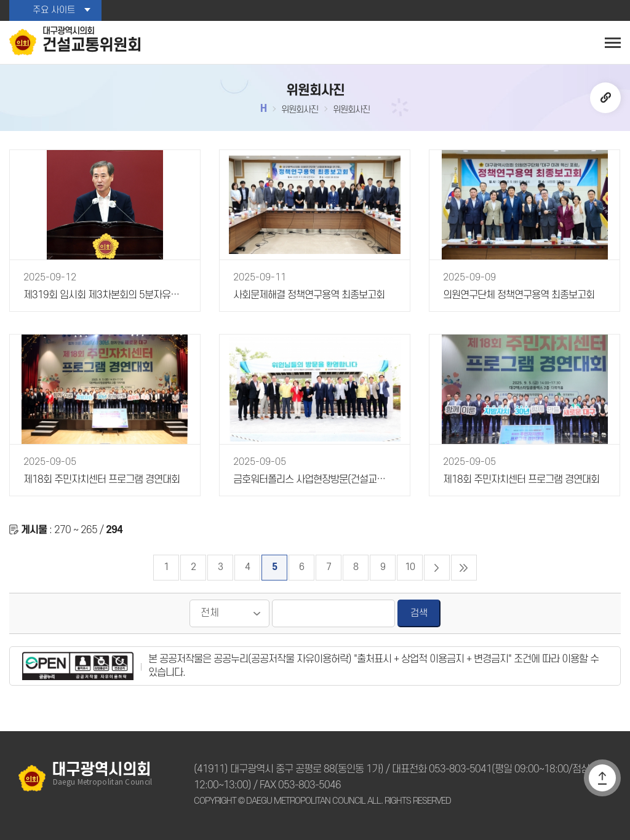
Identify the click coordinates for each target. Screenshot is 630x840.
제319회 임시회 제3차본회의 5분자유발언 (104, 295)
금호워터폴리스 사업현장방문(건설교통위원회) (314, 480)
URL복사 (605, 98)
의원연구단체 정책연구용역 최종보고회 (519, 295)
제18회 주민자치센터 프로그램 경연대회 (102, 480)
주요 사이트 (54, 10)
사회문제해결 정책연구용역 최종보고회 (309, 295)
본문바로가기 (0, 0)
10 (410, 567)
